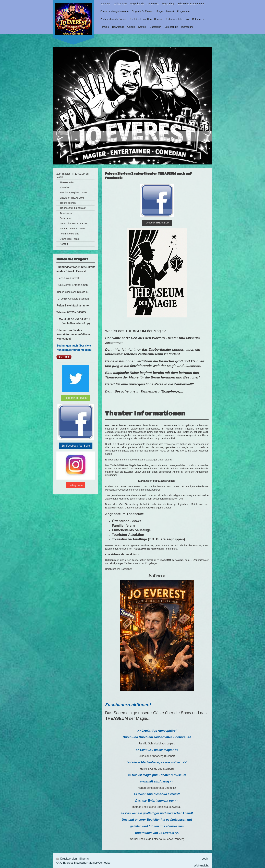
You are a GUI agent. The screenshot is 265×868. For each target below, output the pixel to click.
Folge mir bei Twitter (76, 398)
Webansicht (201, 866)
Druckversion (67, 859)
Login (205, 859)
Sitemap (84, 859)
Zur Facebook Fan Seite (76, 446)
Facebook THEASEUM (157, 223)
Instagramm (76, 485)
